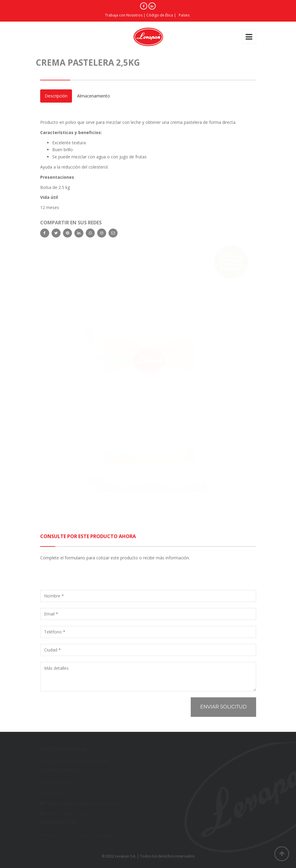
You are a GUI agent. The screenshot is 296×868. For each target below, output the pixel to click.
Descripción (56, 96)
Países (184, 15)
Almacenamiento (94, 96)
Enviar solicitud (223, 707)
